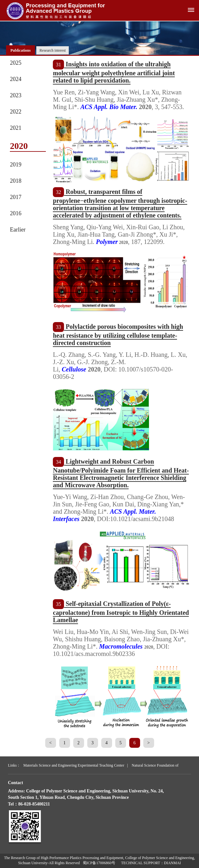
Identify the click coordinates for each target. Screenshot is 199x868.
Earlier (18, 230)
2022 (16, 112)
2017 (16, 197)
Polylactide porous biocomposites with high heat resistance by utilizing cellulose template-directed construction (118, 335)
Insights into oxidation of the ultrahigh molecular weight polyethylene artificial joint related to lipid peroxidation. (114, 72)
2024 (16, 79)
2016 (16, 213)
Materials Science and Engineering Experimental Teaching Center (74, 765)
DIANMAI (172, 863)
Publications (21, 50)
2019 (16, 165)
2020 (19, 146)
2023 (16, 95)
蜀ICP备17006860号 (99, 863)
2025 (16, 63)
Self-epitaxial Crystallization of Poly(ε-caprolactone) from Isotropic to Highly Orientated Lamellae (121, 612)
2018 (16, 181)
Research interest (53, 50)
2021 (16, 128)
